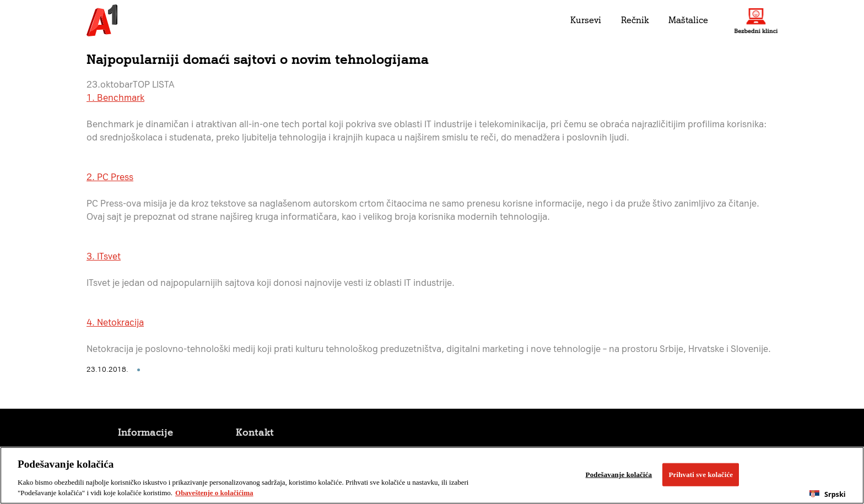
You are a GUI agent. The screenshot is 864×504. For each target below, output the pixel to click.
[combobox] (828, 494)
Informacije (145, 432)
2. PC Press (110, 177)
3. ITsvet (104, 256)
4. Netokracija (115, 323)
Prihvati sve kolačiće (701, 475)
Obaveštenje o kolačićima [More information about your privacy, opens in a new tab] (214, 493)
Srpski (827, 494)
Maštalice (688, 20)
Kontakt (255, 432)
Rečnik (635, 20)
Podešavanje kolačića (619, 475)
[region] (432, 475)
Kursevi (586, 20)
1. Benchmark (115, 98)
